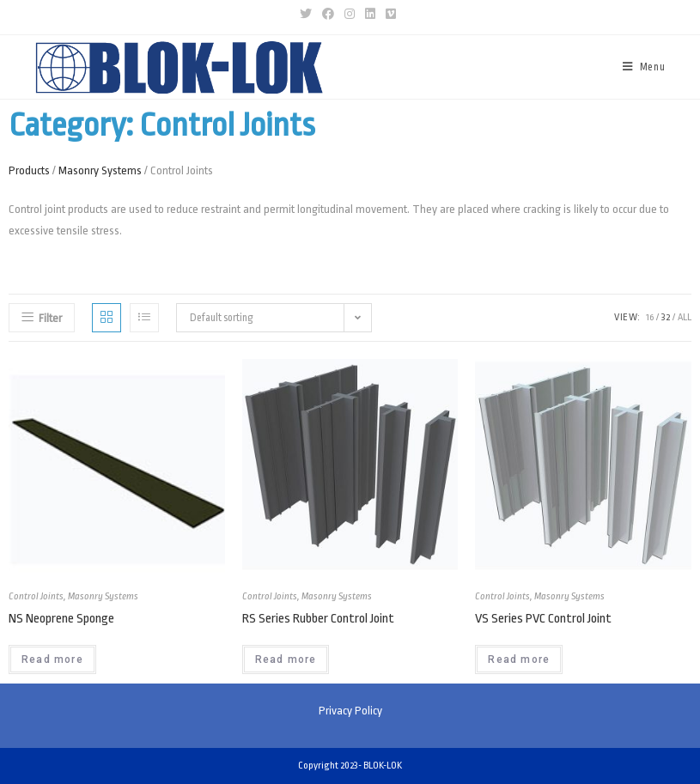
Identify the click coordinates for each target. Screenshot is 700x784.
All (685, 317)
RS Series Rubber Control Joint (318, 619)
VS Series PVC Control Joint (543, 619)
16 (650, 317)
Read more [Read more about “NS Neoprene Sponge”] (52, 659)
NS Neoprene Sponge (61, 619)
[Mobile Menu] (644, 67)
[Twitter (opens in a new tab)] (308, 15)
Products (29, 170)
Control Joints (36, 596)
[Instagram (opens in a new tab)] (350, 15)
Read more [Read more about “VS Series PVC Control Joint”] (519, 659)
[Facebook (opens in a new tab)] (328, 15)
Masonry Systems (100, 170)
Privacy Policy (350, 711)
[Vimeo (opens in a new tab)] (391, 15)
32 (666, 317)
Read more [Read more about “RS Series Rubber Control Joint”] (286, 659)
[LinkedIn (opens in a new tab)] (370, 15)
